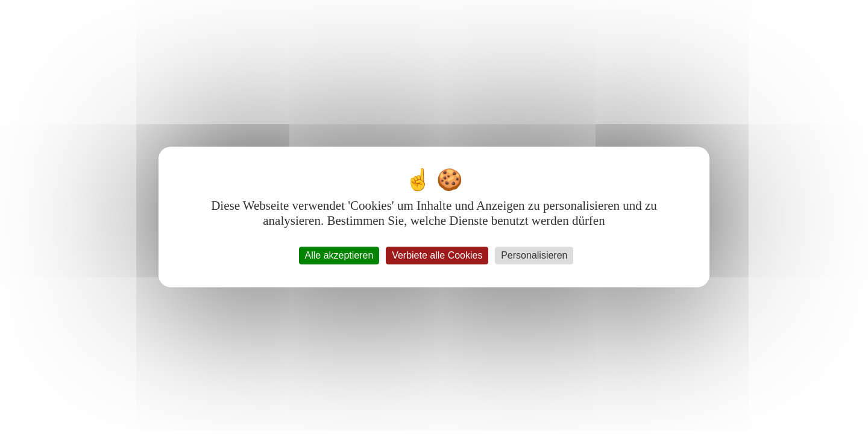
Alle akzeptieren (339, 255)
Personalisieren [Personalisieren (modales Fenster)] (534, 255)
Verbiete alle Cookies (437, 255)
